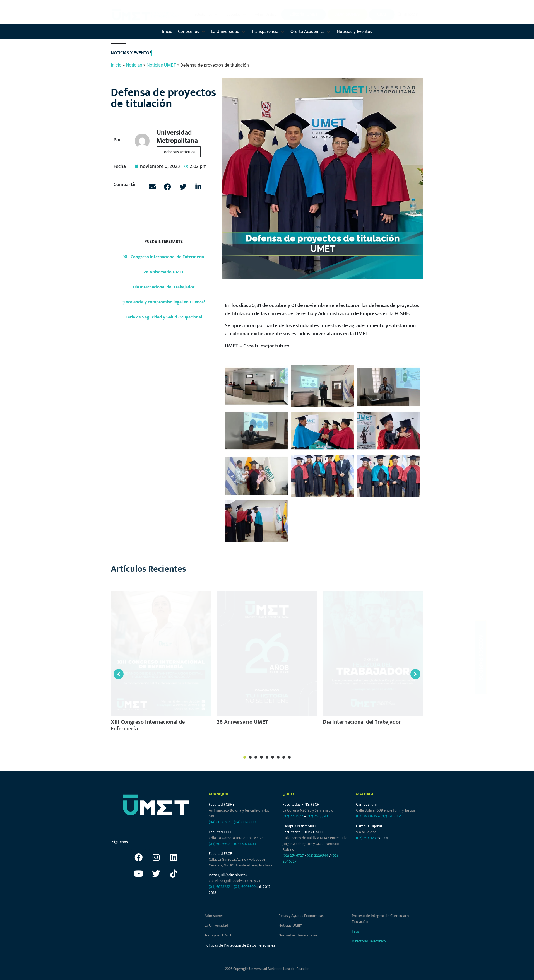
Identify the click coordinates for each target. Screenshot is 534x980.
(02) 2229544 (318, 855)
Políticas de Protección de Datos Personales (240, 945)
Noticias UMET (161, 65)
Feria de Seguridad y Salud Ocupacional (164, 317)
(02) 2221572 (293, 816)
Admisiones (214, 916)
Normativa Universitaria (298, 935)
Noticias (134, 65)
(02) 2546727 (293, 855)
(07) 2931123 (366, 838)
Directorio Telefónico (369, 941)
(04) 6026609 (245, 822)
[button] (206, 15)
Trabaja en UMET (218, 935)
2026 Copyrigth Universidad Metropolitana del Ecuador (267, 969)
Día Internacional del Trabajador (164, 287)
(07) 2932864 (391, 816)
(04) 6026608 (220, 844)
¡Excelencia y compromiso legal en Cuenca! (164, 302)
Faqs (356, 931)
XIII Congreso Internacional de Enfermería (164, 257)
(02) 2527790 (317, 816)
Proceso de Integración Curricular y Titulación (380, 919)
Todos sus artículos (179, 152)
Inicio (116, 65)
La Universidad (216, 925)
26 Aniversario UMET (164, 272)
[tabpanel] (161, 664)
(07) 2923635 (366, 816)
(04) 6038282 (219, 822)
